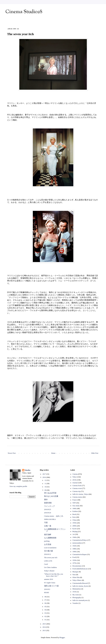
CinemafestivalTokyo (80, 540)
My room (76, 595)
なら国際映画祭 (50, 538)
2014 (44, 627)
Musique (75, 572)
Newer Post (12, 453)
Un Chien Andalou (51, 567)
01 (46, 620)
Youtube (75, 603)
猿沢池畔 (48, 535)
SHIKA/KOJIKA (50, 519)
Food (74, 557)
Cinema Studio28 (24, 12)
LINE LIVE (48, 561)
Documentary (77, 566)
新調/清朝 (48, 503)
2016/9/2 (47, 589)
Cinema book (77, 486)
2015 (44, 624)
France (75, 500)
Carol (46, 564)
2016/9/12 (48, 554)
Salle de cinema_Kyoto (80, 586)
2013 (44, 630)
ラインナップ (49, 506)
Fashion (75, 511)
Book (74, 514)
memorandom (77, 543)
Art (74, 534)
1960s (74, 509)
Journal (75, 483)
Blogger (62, 638)
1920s (74, 546)
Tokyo (75, 477)
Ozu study (76, 506)
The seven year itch (51, 558)
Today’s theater (49, 571)
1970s (74, 563)
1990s (74, 552)
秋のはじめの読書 (51, 496)
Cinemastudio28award (80, 583)
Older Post (95, 453)
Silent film (76, 577)
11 (46, 484)
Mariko (28, 470)
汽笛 (46, 523)
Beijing (75, 531)
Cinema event (77, 488)
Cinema (75, 474)
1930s (74, 560)
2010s (74, 480)
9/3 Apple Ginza (50, 583)
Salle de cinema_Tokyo (80, 494)
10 (46, 487)
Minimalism (76, 589)
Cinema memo (77, 497)
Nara (74, 575)
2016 (44, 477)
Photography (77, 598)
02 (46, 616)
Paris (74, 517)
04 (46, 610)
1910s (74, 592)
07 (46, 600)
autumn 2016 (49, 579)
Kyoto (74, 529)
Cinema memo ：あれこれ (54, 516)
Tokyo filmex (77, 580)
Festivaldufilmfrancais (80, 569)
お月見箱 (48, 544)
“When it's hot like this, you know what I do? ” (54, 575)
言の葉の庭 (49, 551)
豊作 (46, 500)
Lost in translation (50, 548)
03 (46, 613)
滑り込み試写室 (50, 493)
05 (46, 607)
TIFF (74, 503)
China (74, 520)
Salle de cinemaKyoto (80, 600)
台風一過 (48, 526)
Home (53, 453)
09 (46, 490)
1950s (74, 523)
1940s (74, 537)
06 (46, 603)
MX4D (47, 593)
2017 (44, 474)
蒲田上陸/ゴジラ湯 (51, 586)
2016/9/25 (48, 509)
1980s (74, 549)
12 (46, 480)
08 (46, 597)
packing (47, 541)
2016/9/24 (48, 513)
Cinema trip (76, 491)
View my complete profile (18, 486)
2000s (74, 526)
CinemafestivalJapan (79, 554)
